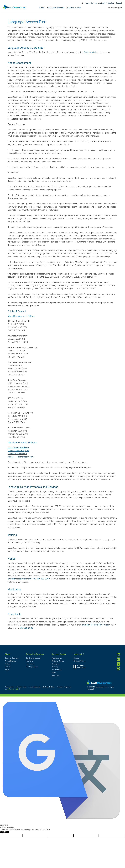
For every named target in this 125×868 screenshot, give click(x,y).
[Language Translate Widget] (111, 8)
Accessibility (10, 687)
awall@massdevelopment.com (21, 579)
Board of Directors (12, 658)
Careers (94, 3)
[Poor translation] (6, 832)
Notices (8, 664)
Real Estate (30, 664)
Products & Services (35, 654)
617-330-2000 (43, 579)
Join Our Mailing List (12, 689)
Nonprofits (55, 676)
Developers (56, 664)
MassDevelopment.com (18, 447)
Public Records (35, 687)
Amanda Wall (90, 52)
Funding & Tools (32, 667)
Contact (119, 3)
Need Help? (79, 654)
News (87, 3)
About (8, 654)
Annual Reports (11, 661)
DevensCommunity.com (18, 451)
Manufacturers (57, 658)
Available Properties (106, 3)
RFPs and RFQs (48, 687)
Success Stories (74, 7)
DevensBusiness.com (17, 454)
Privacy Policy (21, 687)
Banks (54, 673)
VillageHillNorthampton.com (21, 457)
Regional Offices (79, 661)
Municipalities (56, 670)
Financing (30, 661)
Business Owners (58, 661)
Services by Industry (33, 658)
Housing (55, 667)
